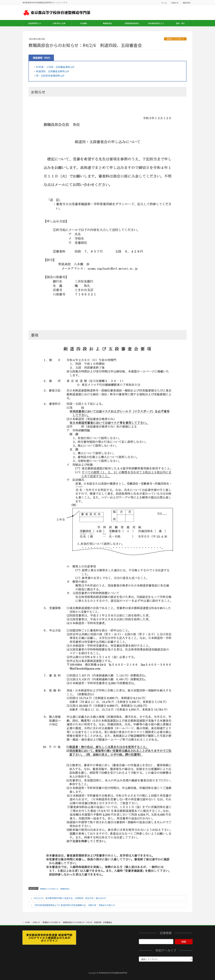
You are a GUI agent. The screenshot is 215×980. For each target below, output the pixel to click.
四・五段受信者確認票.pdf (50, 76)
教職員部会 (65, 889)
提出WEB (187, 3)
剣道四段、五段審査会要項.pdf (52, 71)
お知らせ (175, 3)
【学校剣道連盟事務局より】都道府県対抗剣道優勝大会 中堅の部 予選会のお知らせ (74, 905)
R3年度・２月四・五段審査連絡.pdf (55, 67)
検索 (184, 942)
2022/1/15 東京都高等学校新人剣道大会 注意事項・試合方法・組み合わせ (70, 898)
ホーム (164, 3)
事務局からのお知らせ (175, 39)
